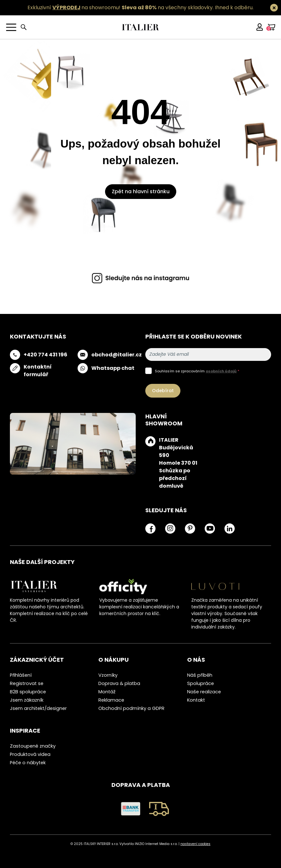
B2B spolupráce (28, 692)
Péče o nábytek (28, 763)
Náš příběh (200, 675)
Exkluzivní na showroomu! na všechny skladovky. (121, 8)
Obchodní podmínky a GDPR (131, 708)
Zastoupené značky (33, 746)
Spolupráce (201, 683)
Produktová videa (30, 754)
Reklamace (111, 700)
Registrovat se (27, 683)
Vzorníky (108, 675)
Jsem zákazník (27, 700)
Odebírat (163, 391)
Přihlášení (21, 675)
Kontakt (196, 700)
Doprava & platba (119, 683)
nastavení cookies (195, 844)
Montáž (107, 692)
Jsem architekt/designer (38, 708)
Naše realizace (204, 692)
